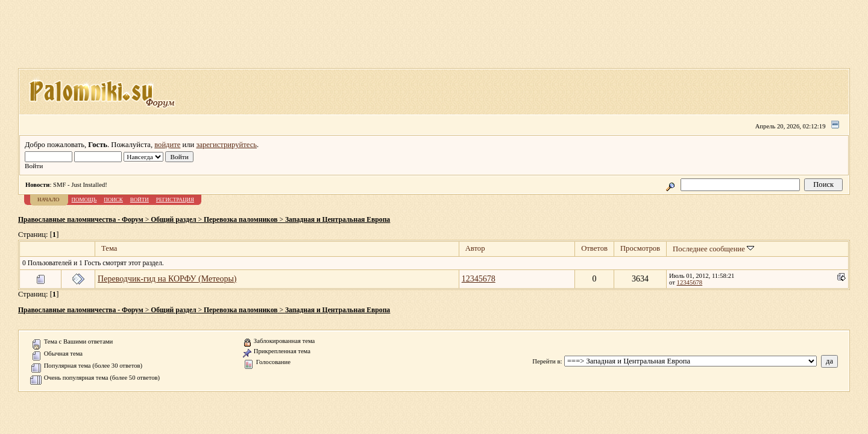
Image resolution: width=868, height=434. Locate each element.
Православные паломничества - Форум (81, 220)
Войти (140, 200)
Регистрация (175, 200)
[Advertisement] (434, 38)
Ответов (594, 248)
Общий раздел (173, 220)
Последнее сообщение (713, 249)
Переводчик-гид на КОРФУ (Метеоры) (167, 279)
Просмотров (640, 248)
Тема (109, 248)
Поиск (113, 200)
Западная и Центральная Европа (338, 220)
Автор (475, 248)
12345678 (479, 279)
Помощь (84, 200)
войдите (167, 145)
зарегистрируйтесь (226, 145)
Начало (49, 200)
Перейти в (546, 361)
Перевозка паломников (241, 220)
